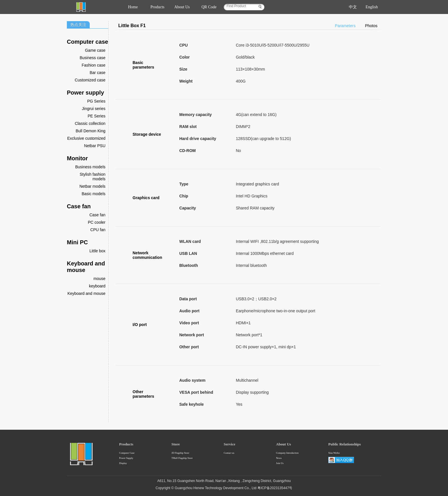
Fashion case (94, 65)
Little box (97, 251)
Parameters (345, 26)
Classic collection (90, 123)
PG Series (96, 101)
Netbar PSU (95, 146)
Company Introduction (287, 453)
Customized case (90, 80)
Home (133, 7)
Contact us (229, 453)
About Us (182, 7)
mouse (99, 279)
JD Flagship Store (180, 453)
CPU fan (98, 230)
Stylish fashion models (93, 177)
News (279, 458)
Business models (90, 167)
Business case (93, 58)
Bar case (98, 73)
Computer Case (127, 453)
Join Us (280, 463)
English (372, 7)
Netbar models (92, 186)
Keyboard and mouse (86, 293)
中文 (353, 7)
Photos (371, 26)
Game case (95, 50)
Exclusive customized (86, 138)
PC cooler (97, 222)
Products (158, 7)
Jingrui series (94, 109)
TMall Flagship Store (182, 458)
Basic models (94, 194)
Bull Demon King (91, 131)
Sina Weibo (334, 453)
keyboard (97, 286)
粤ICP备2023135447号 (275, 488)
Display (123, 463)
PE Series (97, 116)
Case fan (97, 215)
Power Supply (126, 458)
